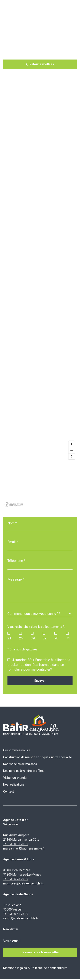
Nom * (12, 523)
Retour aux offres (42, 64)
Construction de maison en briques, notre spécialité (38, 757)
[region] (40, 474)
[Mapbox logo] (14, 505)
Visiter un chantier (15, 778)
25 (21, 636)
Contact (9, 791)
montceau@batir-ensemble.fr (23, 883)
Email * (13, 542)
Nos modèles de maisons (20, 764)
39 (33, 636)
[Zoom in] (72, 444)
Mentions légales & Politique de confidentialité (35, 968)
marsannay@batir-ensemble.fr (24, 848)
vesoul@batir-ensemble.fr (21, 918)
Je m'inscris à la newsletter (40, 952)
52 (45, 636)
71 (68, 636)
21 (9, 636)
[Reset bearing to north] (72, 456)
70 (56, 636)
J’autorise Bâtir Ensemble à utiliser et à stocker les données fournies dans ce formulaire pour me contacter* (39, 665)
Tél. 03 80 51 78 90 (16, 844)
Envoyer (40, 681)
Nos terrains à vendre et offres (24, 771)
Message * (16, 579)
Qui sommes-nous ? (17, 750)
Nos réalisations (14, 785)
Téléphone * (16, 561)
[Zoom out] (72, 450)
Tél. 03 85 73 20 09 (16, 879)
